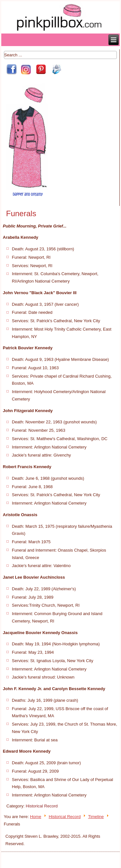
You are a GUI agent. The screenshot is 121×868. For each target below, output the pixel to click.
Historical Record (42, 806)
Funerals (21, 213)
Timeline (96, 817)
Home (36, 817)
